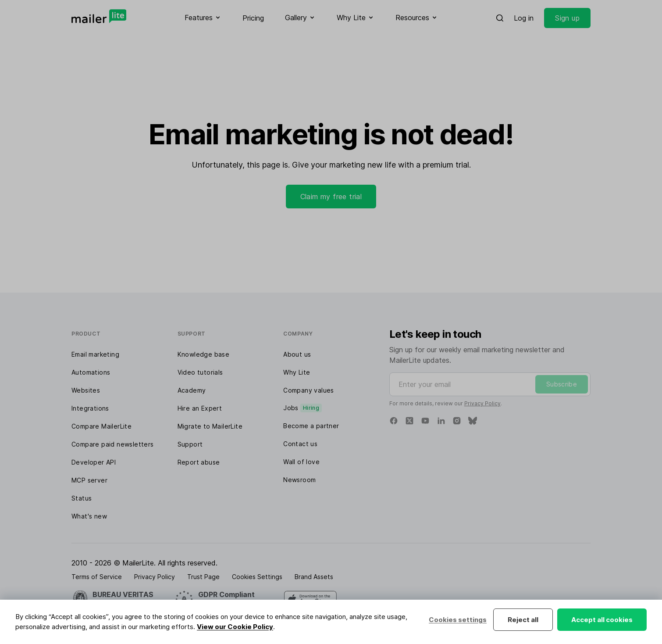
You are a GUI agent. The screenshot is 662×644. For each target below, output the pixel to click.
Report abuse (199, 462)
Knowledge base (204, 354)
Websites (86, 390)
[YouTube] (425, 421)
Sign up (567, 18)
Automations (91, 372)
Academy (192, 390)
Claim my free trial (331, 197)
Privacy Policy (482, 403)
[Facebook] (394, 421)
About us (297, 354)
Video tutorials (200, 372)
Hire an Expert (200, 408)
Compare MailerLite (101, 426)
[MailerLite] (99, 16)
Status (82, 498)
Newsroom (299, 480)
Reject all (523, 620)
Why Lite (297, 372)
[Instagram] (457, 421)
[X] (409, 421)
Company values (309, 390)
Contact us (300, 444)
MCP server (89, 480)
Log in (524, 18)
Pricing (253, 18)
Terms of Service (97, 577)
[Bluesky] (473, 421)
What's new (89, 516)
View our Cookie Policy (235, 627)
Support (190, 444)
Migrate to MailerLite (210, 426)
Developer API (94, 462)
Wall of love (301, 462)
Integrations (90, 408)
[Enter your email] (490, 384)
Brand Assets (314, 577)
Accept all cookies (602, 620)
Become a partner (311, 426)
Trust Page (203, 577)
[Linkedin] (441, 421)
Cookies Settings (257, 577)
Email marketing (95, 354)
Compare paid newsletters (113, 444)
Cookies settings (458, 620)
